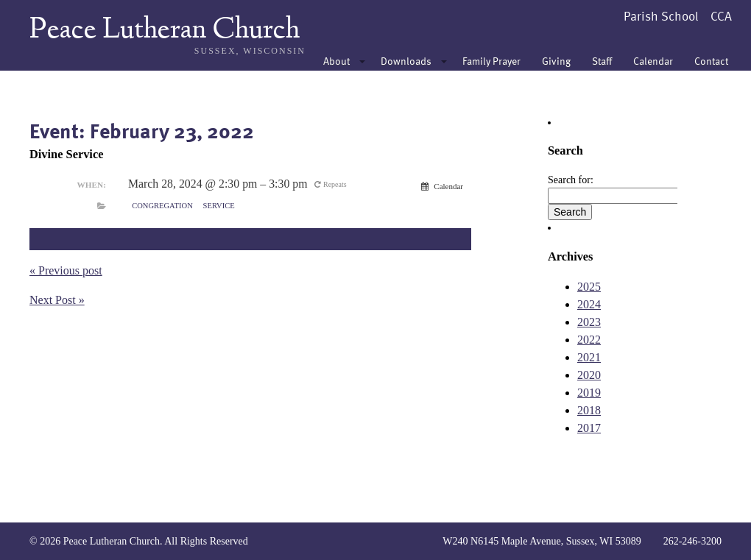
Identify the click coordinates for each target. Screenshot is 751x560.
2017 (589, 428)
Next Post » (57, 300)
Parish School (661, 16)
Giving (556, 61)
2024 (589, 304)
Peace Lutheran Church (165, 31)
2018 (589, 410)
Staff (602, 61)
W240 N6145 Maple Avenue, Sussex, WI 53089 (542, 541)
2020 (589, 375)
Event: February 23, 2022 (142, 130)
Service (219, 206)
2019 (589, 393)
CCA (721, 16)
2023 (589, 322)
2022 (589, 340)
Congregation (162, 206)
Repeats (331, 184)
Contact (711, 61)
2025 (589, 287)
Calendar (653, 61)
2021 (589, 357)
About (336, 61)
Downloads (406, 61)
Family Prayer (491, 61)
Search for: (571, 180)
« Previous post (66, 270)
